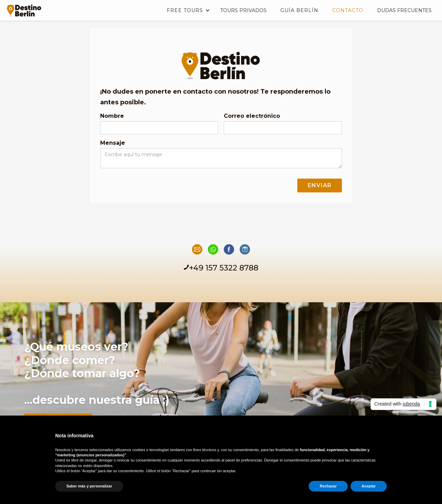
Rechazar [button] (328, 486)
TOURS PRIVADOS (243, 10)
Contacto (348, 10)
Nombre (112, 116)
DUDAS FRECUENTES (404, 10)
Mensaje (113, 143)
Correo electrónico (252, 116)
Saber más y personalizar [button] (89, 486)
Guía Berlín (299, 10)
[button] (187, 10)
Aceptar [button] (369, 486)
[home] (22, 8)
